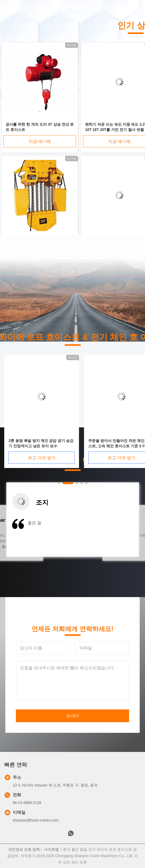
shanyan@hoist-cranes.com (36, 820)
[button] (26, 537)
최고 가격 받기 (110, 458)
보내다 (73, 716)
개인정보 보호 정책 (24, 849)
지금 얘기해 (40, 141)
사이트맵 (51, 849)
